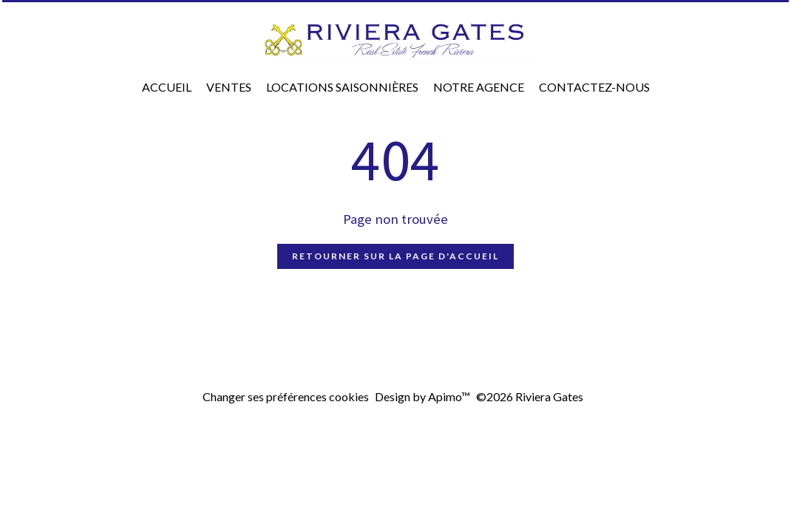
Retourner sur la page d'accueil (395, 256)
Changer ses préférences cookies (286, 396)
